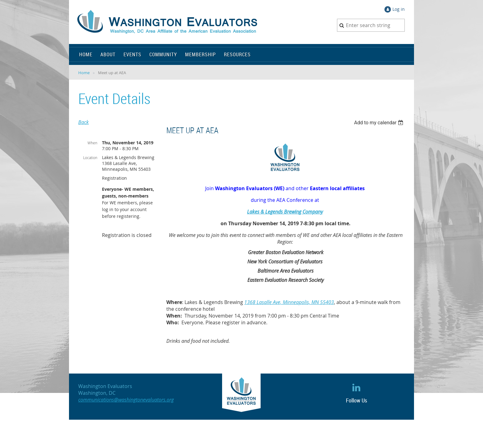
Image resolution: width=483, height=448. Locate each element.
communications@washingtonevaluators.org (126, 400)
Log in (399, 9)
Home (84, 73)
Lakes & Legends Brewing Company (285, 212)
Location (90, 158)
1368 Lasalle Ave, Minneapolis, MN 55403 (289, 302)
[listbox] (379, 123)
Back (83, 122)
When (92, 143)
